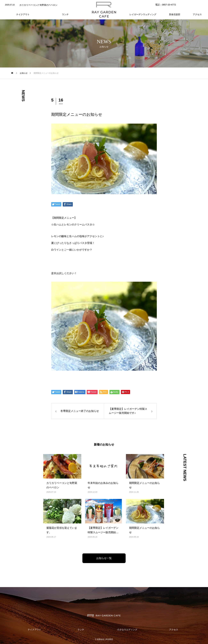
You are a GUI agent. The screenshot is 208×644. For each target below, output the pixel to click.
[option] (42, 5)
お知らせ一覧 (104, 558)
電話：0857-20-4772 (166, 5)
